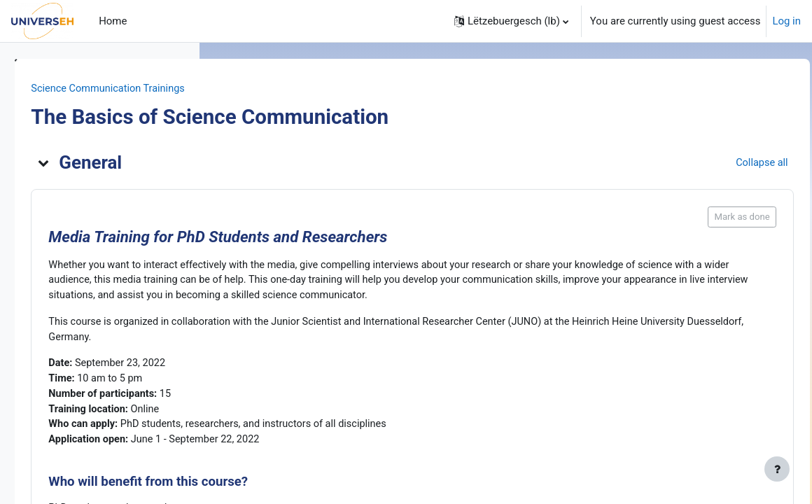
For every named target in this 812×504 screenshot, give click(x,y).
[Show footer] (777, 469)
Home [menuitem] (113, 21)
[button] (511, 21)
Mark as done (711, 217)
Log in (786, 21)
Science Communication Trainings (306, 89)
